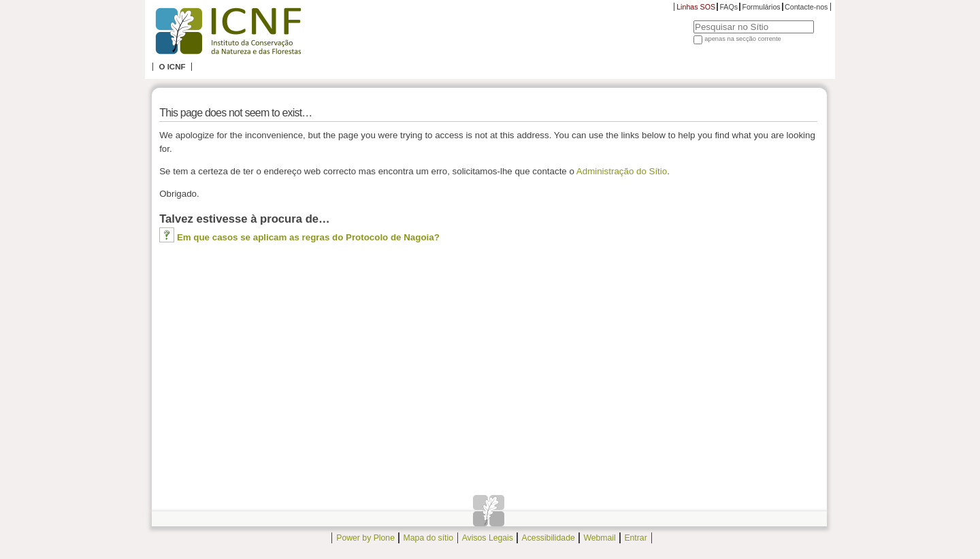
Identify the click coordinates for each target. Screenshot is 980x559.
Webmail (599, 538)
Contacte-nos (806, 7)
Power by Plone (365, 538)
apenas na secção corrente (743, 39)
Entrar (635, 538)
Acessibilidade (549, 538)
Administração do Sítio (622, 171)
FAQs (729, 7)
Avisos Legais (488, 538)
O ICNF (172, 67)
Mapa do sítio (428, 538)
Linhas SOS (696, 7)
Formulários (761, 7)
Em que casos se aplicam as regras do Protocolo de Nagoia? (308, 237)
